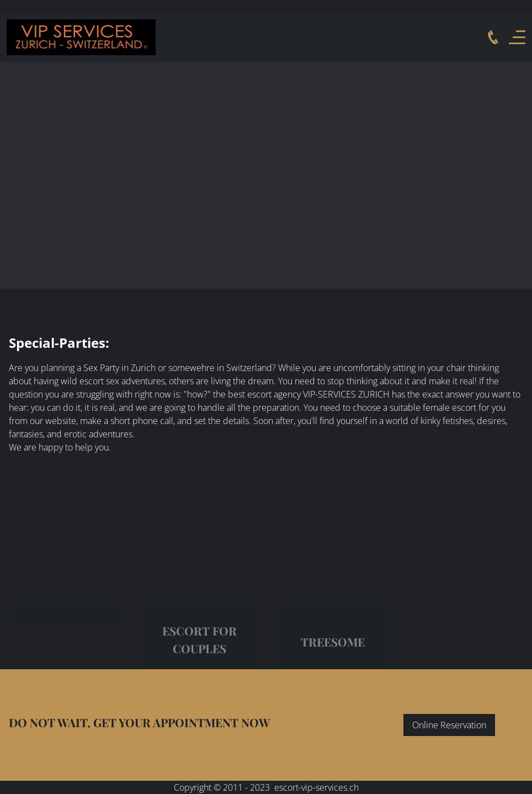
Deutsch (10, 6)
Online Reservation (449, 725)
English (31, 6)
